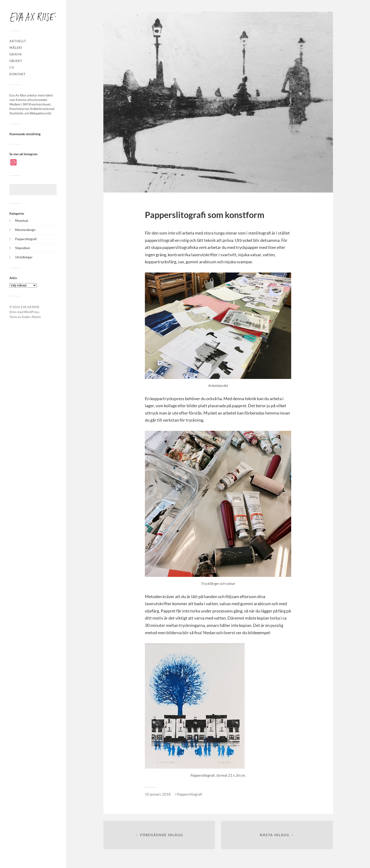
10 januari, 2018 (158, 794)
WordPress (32, 312)
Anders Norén (31, 317)
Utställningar (24, 257)
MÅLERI (16, 48)
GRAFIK (16, 54)
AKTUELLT (18, 41)
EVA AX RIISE (30, 307)
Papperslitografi (26, 239)
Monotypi (22, 221)
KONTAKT (18, 74)
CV (12, 67)
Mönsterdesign (25, 230)
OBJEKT (16, 61)
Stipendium (23, 248)
